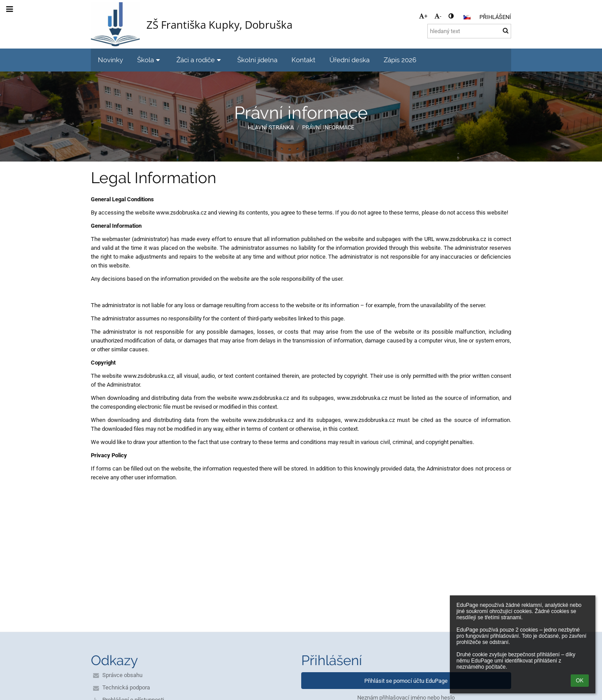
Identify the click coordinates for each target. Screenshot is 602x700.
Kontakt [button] (303, 60)
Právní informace (328, 127)
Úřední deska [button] (350, 60)
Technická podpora (126, 687)
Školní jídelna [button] (257, 60)
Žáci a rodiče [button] (200, 60)
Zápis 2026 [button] (400, 60)
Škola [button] (150, 60)
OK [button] (580, 681)
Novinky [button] (110, 60)
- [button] (438, 16)
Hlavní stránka (271, 127)
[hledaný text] (469, 31)
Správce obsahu (122, 675)
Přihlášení (495, 17)
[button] (467, 17)
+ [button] (423, 16)
